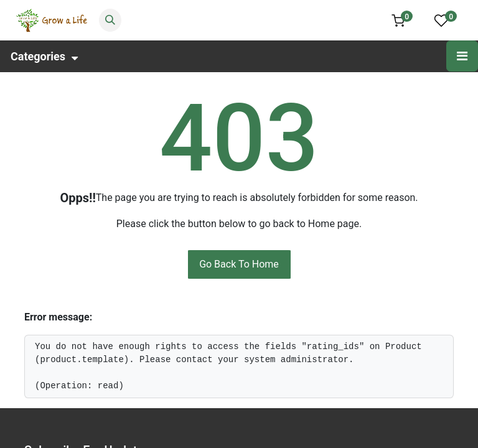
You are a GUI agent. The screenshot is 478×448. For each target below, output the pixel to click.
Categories (44, 57)
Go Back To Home (239, 264)
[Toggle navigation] (462, 56)
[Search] (110, 20)
